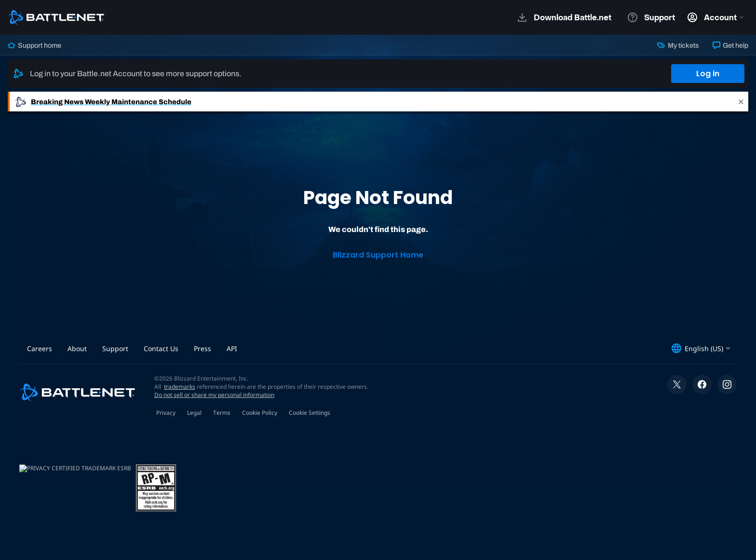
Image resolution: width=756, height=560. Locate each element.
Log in (708, 74)
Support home (34, 45)
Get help (730, 45)
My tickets (678, 45)
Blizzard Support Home (378, 255)
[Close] (741, 102)
